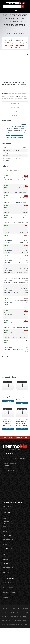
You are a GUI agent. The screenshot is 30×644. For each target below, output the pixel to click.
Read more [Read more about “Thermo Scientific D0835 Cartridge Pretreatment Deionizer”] (22, 403)
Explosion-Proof (8, 521)
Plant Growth (8, 559)
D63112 (26, 246)
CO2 (5, 554)
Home (6, 39)
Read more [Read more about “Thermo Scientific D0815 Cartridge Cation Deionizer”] (8, 401)
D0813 (26, 226)
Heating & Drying (9, 570)
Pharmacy (7, 597)
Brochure (15, 115)
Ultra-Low (7, 531)
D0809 (26, 206)
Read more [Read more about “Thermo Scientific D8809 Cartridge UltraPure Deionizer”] (22, 428)
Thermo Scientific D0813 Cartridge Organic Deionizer (7, 423)
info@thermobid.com (9, 470)
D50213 (26, 310)
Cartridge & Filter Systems (19, 42)
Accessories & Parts (9, 506)
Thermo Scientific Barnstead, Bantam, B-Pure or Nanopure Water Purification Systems (15, 135)
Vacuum (7, 575)
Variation (15, 111)
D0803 (26, 196)
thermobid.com (7, 476)
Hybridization (8, 572)
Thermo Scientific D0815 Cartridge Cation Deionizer (7, 396)
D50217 (26, 321)
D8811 (27, 341)
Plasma (6, 529)
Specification (15, 107)
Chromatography (9, 587)
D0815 (26, 186)
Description (15, 103)
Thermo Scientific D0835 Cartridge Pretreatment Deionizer (21, 397)
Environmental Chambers (11, 509)
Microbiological (8, 557)
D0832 (26, 216)
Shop (10, 39)
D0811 (27, 256)
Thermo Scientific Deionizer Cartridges (15, 44)
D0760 (26, 175)
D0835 (26, 286)
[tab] (15, 103)
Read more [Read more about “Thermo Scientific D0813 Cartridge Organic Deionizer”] (8, 428)
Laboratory (7, 526)
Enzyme (6, 518)
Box (5, 542)
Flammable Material (10, 524)
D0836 (26, 298)
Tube (6, 544)
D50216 (26, 276)
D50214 (26, 266)
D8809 (26, 331)
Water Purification (23, 99)
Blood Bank (7, 585)
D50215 (26, 236)
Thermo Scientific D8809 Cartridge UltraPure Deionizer (22, 423)
